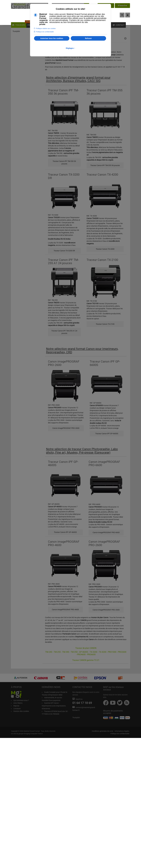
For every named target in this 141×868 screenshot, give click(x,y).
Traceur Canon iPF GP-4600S (65, 532)
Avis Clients (18, 703)
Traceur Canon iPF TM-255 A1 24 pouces (64, 332)
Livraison (17, 709)
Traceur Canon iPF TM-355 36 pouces (105, 165)
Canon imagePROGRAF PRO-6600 (106, 532)
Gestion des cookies (21, 711)
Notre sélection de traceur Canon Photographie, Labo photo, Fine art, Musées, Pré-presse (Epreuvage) (82, 451)
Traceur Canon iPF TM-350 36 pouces (64, 162)
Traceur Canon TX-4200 (105, 249)
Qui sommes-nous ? (21, 700)
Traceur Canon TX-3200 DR (64, 251)
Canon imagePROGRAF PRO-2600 (66, 428)
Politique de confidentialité (120, 734)
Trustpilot (16, 31)
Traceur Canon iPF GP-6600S (107, 434)
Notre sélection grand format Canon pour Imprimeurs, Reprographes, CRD (82, 350)
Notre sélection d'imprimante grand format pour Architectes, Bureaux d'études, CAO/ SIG (78, 79)
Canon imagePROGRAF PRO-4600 (65, 610)
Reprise (16, 706)
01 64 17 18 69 (82, 703)
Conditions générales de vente (103, 731)
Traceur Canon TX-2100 (105, 324)
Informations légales (122, 731)
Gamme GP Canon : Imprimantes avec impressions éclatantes (54, 706)
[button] (125, 39)
